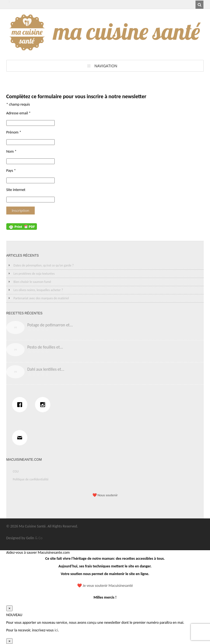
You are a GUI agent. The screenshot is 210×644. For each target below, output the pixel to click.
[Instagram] (44, 405)
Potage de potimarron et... (50, 325)
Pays (11, 171)
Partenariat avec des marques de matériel (41, 298)
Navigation (106, 66)
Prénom (14, 132)
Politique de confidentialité (31, 479)
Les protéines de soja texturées (34, 274)
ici (56, 630)
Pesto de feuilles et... (45, 347)
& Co (39, 538)
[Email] (21, 438)
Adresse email (19, 113)
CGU (16, 471)
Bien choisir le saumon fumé (32, 282)
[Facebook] (21, 405)
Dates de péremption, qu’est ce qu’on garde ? (43, 265)
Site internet (16, 190)
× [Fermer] (10, 608)
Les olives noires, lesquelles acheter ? (38, 290)
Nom (11, 151)
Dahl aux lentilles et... (46, 369)
